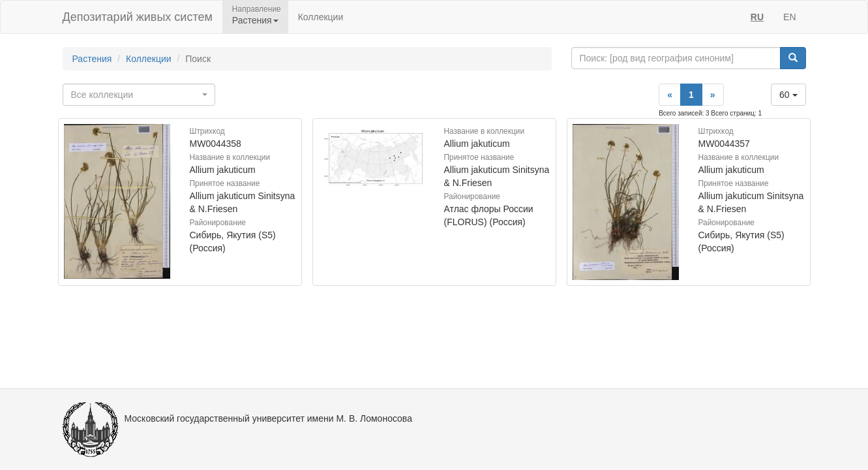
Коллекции (321, 17)
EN (789, 17)
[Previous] (670, 95)
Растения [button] (255, 20)
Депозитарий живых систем (138, 17)
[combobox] (139, 95)
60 (788, 95)
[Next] (713, 95)
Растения (92, 59)
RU (757, 17)
